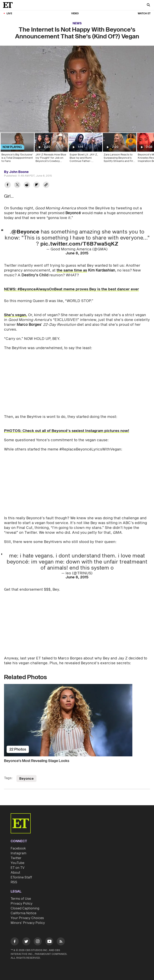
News (77, 23)
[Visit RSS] (61, 942)
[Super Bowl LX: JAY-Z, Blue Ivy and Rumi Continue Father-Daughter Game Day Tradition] (85, 149)
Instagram (18, 853)
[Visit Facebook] (15, 942)
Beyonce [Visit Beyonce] (26, 779)
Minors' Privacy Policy (28, 923)
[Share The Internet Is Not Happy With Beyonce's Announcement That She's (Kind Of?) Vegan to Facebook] (8, 185)
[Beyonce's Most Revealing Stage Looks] (77, 720)
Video (75, 14)
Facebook (18, 848)
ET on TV (18, 868)
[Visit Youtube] (49, 942)
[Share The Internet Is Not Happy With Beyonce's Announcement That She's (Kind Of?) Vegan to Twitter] (17, 185)
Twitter (16, 858)
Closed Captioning (25, 908)
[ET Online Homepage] (9, 5)
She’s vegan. (16, 315)
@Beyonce (25, 232)
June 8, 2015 (77, 253)
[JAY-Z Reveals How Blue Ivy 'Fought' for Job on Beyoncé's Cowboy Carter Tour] (51, 149)
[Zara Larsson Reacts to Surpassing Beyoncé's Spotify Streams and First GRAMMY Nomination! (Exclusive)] (119, 149)
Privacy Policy (22, 904)
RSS (14, 882)
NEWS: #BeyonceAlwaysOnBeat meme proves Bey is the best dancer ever (71, 289)
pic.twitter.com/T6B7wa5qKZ (79, 244)
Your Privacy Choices (27, 918)
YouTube (17, 863)
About (15, 873)
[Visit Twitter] (26, 942)
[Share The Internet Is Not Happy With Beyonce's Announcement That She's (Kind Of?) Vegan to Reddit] (27, 185)
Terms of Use (21, 899)
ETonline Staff (21, 877)
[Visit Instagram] (38, 942)
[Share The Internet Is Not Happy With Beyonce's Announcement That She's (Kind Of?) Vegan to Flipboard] (36, 185)
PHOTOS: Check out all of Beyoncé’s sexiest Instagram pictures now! (67, 431)
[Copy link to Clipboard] (46, 185)
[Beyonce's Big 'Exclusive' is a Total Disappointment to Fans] (17, 149)
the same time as (72, 270)
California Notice (23, 913)
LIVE (9, 14)
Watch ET (144, 14)
